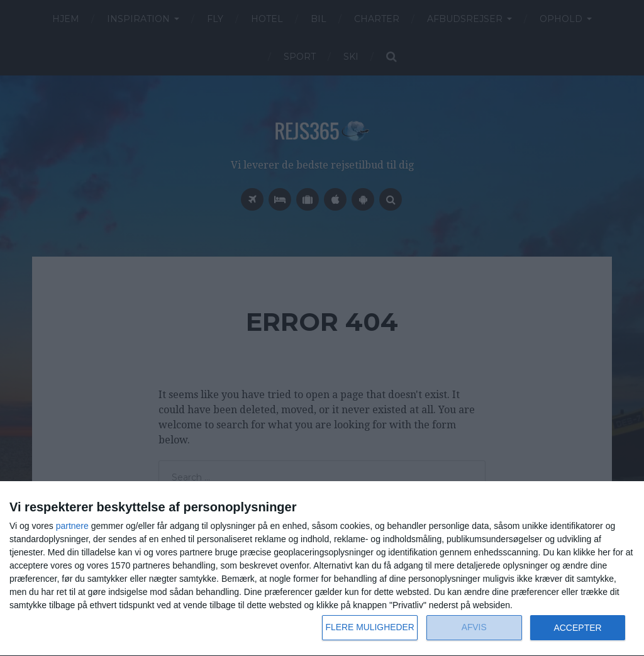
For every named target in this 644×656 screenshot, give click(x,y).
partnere (72, 526)
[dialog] (322, 569)
